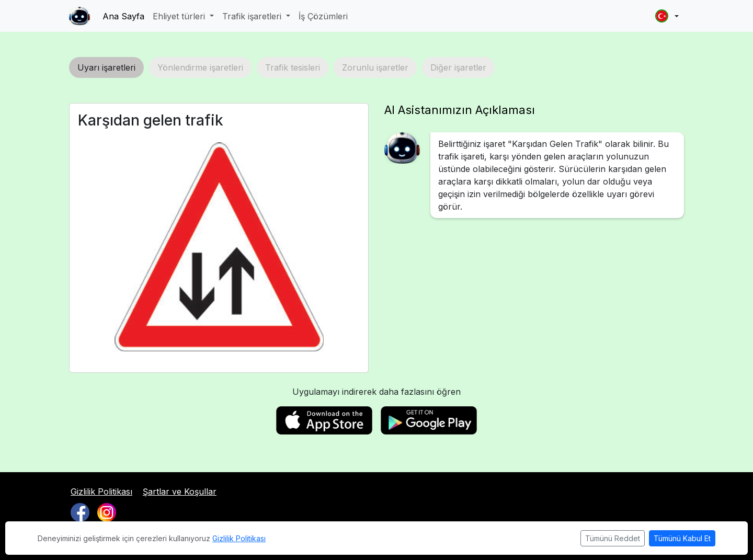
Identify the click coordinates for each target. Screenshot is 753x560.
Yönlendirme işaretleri (200, 67)
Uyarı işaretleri (106, 67)
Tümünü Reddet (613, 538)
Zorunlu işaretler (375, 67)
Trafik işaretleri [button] (253, 16)
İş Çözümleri (323, 16)
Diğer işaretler (458, 67)
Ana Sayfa (123, 16)
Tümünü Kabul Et (682, 538)
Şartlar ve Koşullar (180, 492)
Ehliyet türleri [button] (180, 16)
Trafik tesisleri (293, 67)
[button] (667, 16)
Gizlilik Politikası (101, 492)
